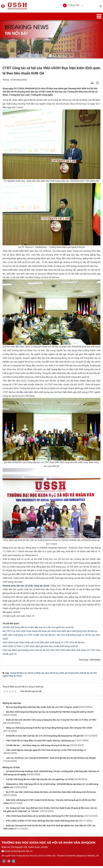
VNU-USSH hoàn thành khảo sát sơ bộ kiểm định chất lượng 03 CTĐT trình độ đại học (44, 645)
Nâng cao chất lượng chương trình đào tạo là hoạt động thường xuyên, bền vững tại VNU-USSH (49, 730)
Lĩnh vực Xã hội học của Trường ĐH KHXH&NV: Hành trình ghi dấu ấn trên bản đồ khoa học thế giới (51, 760)
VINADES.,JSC (93, 858)
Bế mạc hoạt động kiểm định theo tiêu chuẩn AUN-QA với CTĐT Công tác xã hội (42, 709)
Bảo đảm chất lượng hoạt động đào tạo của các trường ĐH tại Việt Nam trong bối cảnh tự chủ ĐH (50, 714)
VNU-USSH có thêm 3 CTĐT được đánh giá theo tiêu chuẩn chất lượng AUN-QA (40, 648)
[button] (70, 6)
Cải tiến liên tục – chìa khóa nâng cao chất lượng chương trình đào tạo (38, 747)
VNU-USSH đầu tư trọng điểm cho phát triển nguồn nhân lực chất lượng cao (40, 742)
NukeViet (71, 858)
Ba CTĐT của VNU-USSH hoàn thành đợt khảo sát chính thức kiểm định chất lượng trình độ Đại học (50, 633)
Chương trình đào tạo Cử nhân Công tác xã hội (26, 588)
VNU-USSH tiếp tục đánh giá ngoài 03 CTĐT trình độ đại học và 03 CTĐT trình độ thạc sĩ (46, 752)
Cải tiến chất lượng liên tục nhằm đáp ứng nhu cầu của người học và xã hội (38, 629)
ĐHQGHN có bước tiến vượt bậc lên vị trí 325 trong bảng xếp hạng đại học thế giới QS (45, 738)
